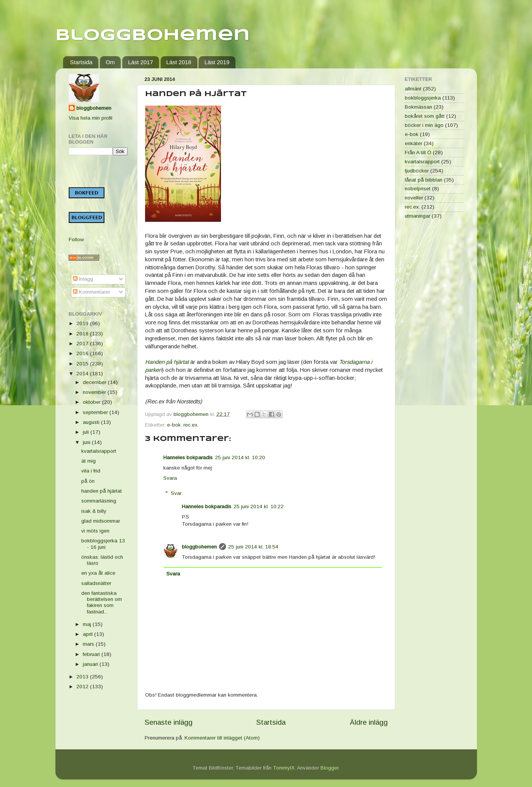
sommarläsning (99, 501)
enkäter (414, 143)
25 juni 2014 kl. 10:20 (240, 458)
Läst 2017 (140, 62)
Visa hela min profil (91, 118)
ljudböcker (417, 171)
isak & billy (94, 511)
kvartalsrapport (99, 451)
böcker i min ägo (424, 125)
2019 (83, 323)
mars (89, 644)
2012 (83, 687)
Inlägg (83, 279)
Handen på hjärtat (168, 362)
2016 (83, 353)
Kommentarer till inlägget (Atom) (222, 738)
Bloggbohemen (153, 36)
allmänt (413, 89)
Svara (170, 478)
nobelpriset (418, 189)
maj (88, 624)
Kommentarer (92, 292)
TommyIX (284, 768)
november (95, 392)
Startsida (81, 62)
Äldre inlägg (369, 722)
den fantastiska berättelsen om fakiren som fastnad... (102, 602)
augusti (92, 422)
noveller (414, 198)
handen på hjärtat (102, 491)
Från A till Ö (418, 153)
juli (87, 432)
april (88, 634)
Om (110, 62)
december (95, 382)
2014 (83, 374)
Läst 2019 (217, 62)
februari (92, 654)
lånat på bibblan (424, 180)
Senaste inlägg (169, 722)
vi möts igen (95, 531)
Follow (76, 239)
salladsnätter (96, 583)
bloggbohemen (199, 547)
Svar (176, 493)
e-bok (174, 425)
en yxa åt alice (98, 573)
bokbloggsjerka (423, 98)
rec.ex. (191, 425)
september (96, 412)
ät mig (88, 461)
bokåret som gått (425, 116)
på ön (88, 481)
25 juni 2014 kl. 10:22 (259, 506)
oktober (92, 402)
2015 (83, 364)
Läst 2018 (179, 62)
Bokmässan (418, 107)
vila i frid (91, 471)
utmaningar (418, 216)
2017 (83, 344)
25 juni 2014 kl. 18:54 (253, 547)
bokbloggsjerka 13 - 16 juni (103, 544)
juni (87, 442)
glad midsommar (101, 521)
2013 (83, 677)
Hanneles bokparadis (188, 458)
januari (91, 664)
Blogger (329, 768)
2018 (83, 334)
